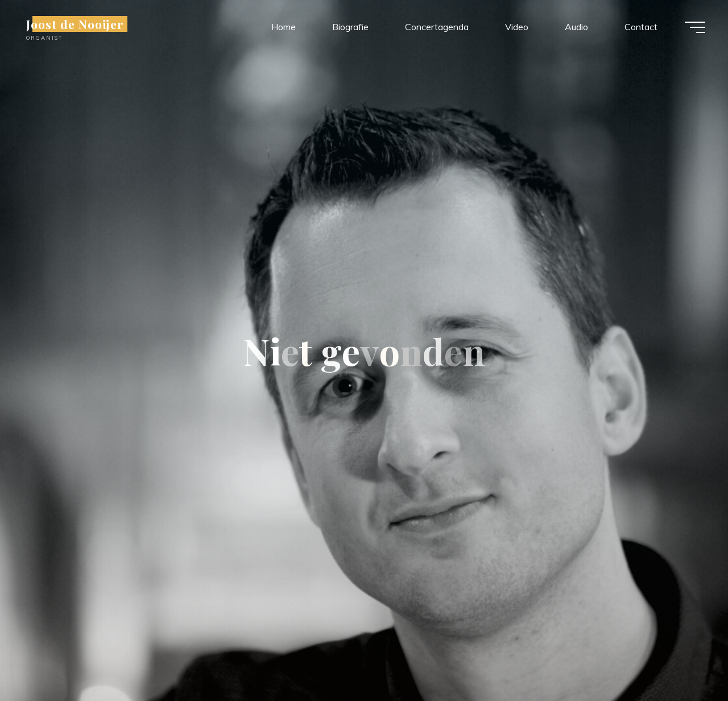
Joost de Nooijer (75, 24)
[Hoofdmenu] (695, 27)
